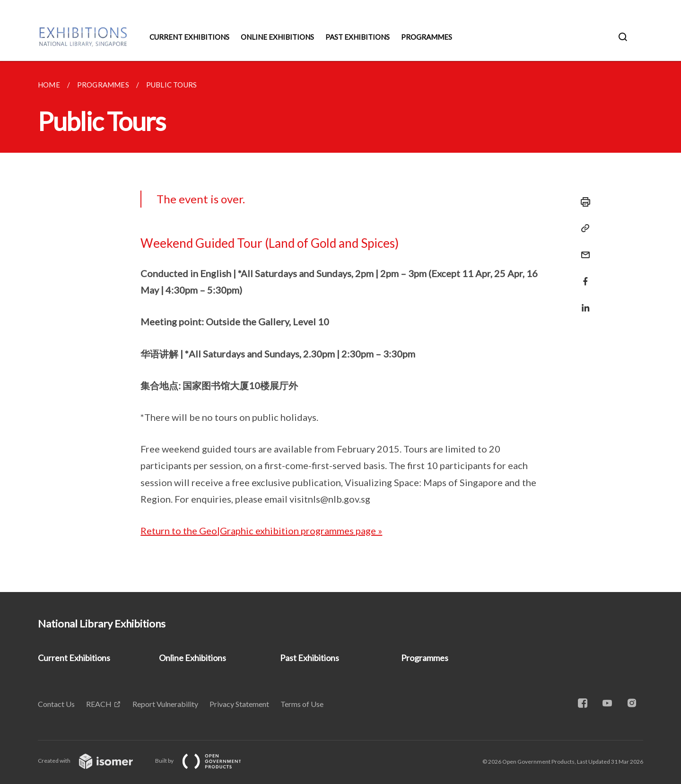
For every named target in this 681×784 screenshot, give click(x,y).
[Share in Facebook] (583, 275)
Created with (93, 761)
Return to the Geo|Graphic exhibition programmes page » (261, 531)
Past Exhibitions (358, 37)
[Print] (583, 202)
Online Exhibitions (277, 37)
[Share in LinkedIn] (583, 302)
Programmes (427, 37)
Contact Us (56, 704)
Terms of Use (302, 704)
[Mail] (583, 249)
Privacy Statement (239, 704)
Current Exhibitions (189, 37)
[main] (340, 327)
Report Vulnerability (165, 704)
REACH (99, 704)
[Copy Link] (583, 228)
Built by (206, 761)
